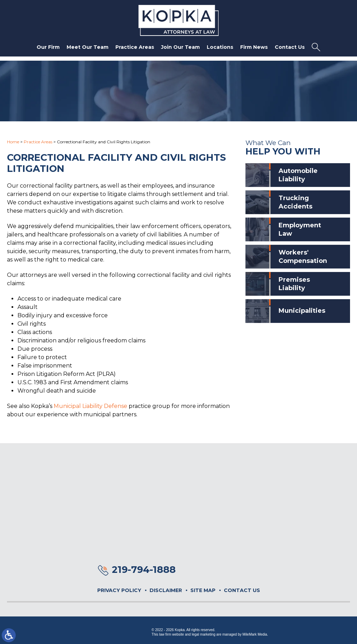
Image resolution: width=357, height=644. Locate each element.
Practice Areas (135, 47)
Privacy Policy (119, 590)
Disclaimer (166, 590)
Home (13, 142)
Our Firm (48, 47)
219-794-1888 (144, 570)
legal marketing (204, 634)
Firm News (254, 47)
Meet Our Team (88, 47)
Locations (220, 47)
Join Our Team (180, 47)
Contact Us (290, 47)
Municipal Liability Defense (90, 406)
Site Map (203, 590)
